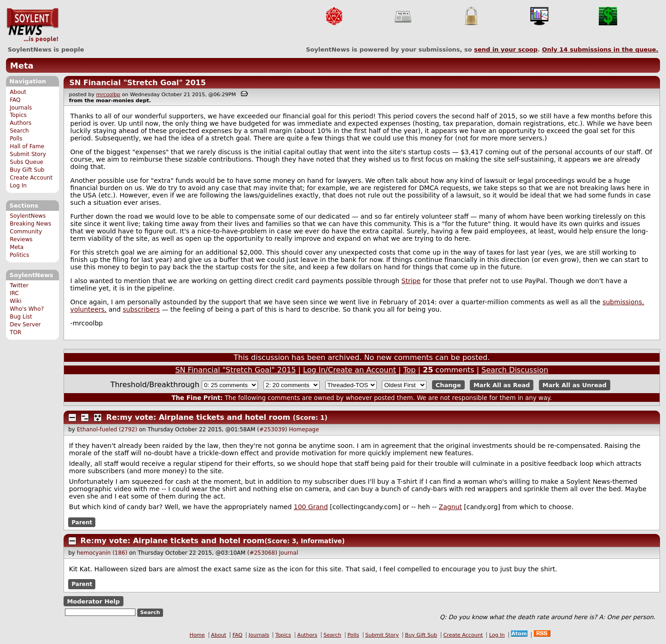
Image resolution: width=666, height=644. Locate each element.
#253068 (262, 553)
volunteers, (89, 309)
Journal (289, 553)
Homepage (304, 429)
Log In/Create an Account (350, 370)
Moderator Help (93, 601)
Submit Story (28, 154)
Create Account (31, 178)
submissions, (623, 302)
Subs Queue (26, 162)
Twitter (19, 285)
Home (197, 635)
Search (19, 131)
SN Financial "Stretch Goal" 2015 (137, 83)
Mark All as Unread (575, 385)
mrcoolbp (108, 95)
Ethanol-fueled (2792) (107, 429)
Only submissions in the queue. (600, 49)
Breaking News (30, 224)
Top (409, 370)
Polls (16, 139)
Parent (82, 522)
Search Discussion (515, 370)
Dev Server (25, 325)
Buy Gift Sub (27, 170)
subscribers (141, 309)
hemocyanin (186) (102, 553)
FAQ (15, 100)
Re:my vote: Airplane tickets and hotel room (199, 417)
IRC (14, 293)
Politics (19, 255)
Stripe (411, 281)
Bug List (21, 317)
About (18, 92)
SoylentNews (32, 25)
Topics (18, 115)
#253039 (272, 429)
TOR (15, 332)
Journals (21, 108)
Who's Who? (27, 309)
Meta (22, 66)
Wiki (15, 301)
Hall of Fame (27, 146)
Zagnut (450, 507)
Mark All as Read (502, 385)
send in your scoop (506, 49)
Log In (18, 186)
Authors (20, 123)
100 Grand (311, 507)
